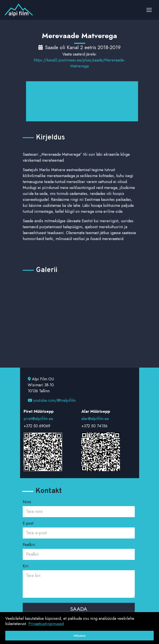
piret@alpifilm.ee (38, 419)
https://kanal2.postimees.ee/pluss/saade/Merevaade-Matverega (79, 63)
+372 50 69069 (37, 426)
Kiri (79, 581)
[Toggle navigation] (149, 10)
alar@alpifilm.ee (95, 419)
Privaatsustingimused (46, 624)
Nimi (79, 507)
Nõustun (80, 636)
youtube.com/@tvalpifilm (52, 400)
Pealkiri (79, 550)
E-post (79, 528)
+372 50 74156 (94, 426)
